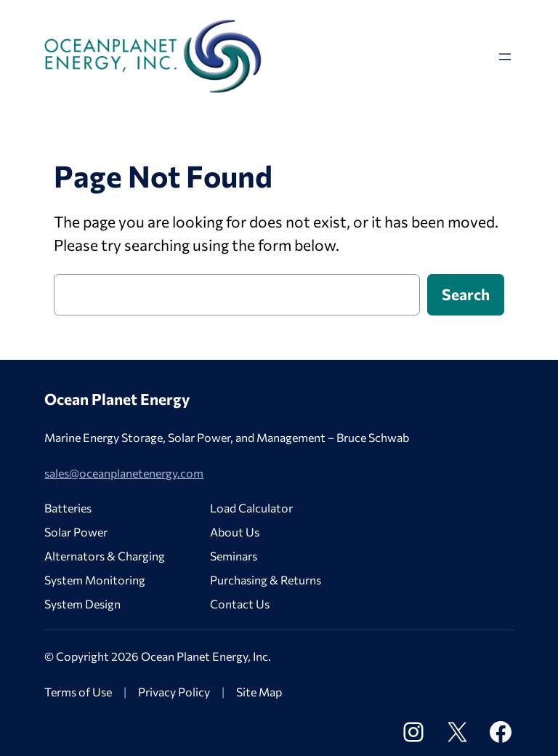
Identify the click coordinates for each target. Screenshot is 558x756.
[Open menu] (505, 57)
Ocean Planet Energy (117, 399)
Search (466, 294)
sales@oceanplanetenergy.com (124, 473)
